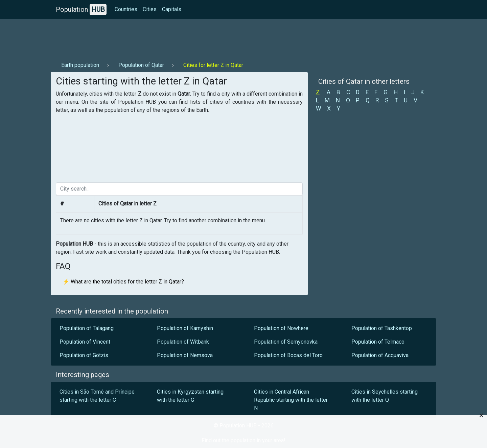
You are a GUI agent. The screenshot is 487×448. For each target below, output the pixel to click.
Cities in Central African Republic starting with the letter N (291, 400)
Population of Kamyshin (185, 328)
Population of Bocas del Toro (288, 355)
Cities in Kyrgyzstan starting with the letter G (190, 396)
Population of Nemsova (185, 355)
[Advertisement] (174, 38)
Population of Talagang (87, 328)
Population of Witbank (183, 342)
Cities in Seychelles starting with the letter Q (385, 396)
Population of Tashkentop (382, 328)
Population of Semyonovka (286, 342)
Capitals (172, 9)
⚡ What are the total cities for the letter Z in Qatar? (123, 282)
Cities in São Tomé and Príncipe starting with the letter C (97, 396)
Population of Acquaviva (380, 355)
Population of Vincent (85, 342)
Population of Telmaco (378, 342)
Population (81, 9)
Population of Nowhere (281, 328)
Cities (150, 9)
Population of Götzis (84, 355)
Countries (126, 9)
